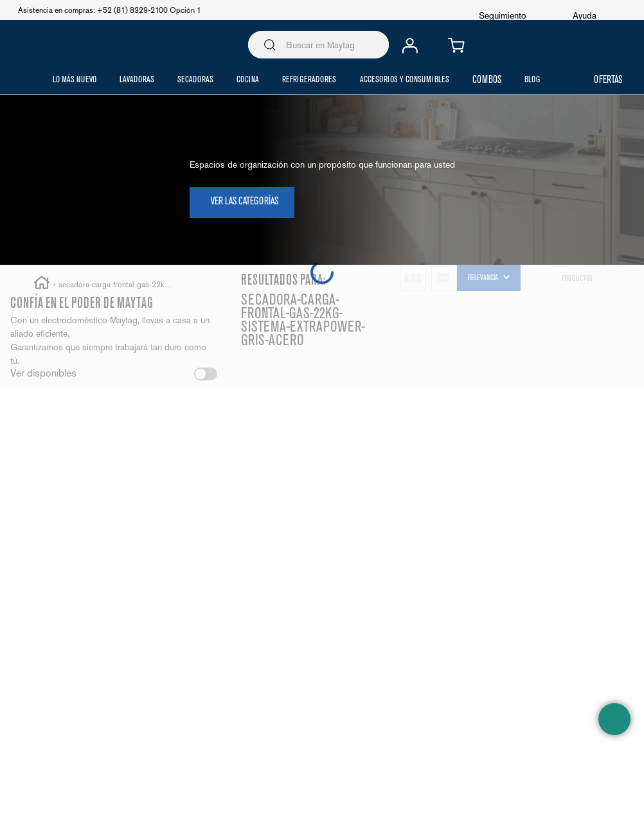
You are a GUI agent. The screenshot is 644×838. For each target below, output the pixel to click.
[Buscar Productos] (270, 45)
